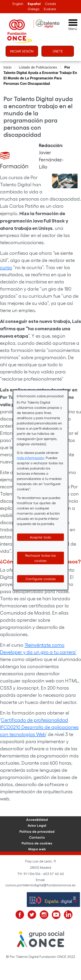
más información (30, 458)
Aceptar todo (40, 537)
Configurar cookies (41, 579)
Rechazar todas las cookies (41, 558)
